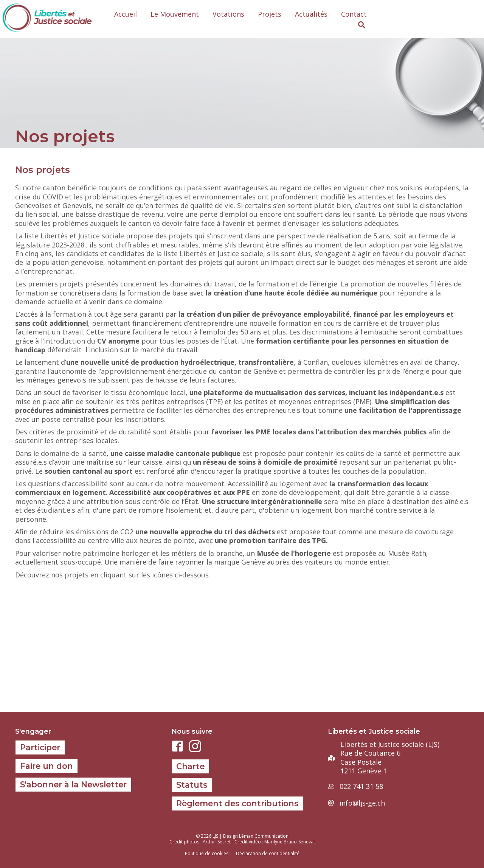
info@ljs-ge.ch (362, 803)
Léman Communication (264, 836)
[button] (361, 25)
